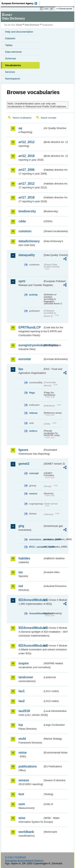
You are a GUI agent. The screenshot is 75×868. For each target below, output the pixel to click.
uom (22, 804)
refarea (33, 413)
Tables (9, 45)
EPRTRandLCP (30, 327)
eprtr (22, 281)
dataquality (27, 255)
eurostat (25, 359)
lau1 (22, 691)
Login (46, 9)
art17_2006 (27, 170)
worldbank (26, 832)
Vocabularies (13, 65)
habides (24, 558)
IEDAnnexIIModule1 (31, 600)
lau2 (22, 701)
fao (21, 369)
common (25, 231)
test (21, 794)
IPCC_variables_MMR (36, 547)
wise (22, 818)
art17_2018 (27, 197)
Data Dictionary (32, 25)
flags (32, 393)
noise (23, 753)
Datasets (10, 38)
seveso (24, 780)
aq (20, 128)
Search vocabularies (22, 118)
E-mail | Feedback (15, 857)
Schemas (10, 58)
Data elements (13, 52)
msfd (22, 739)
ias (21, 572)
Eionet (19, 25)
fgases (23, 450)
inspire (24, 663)
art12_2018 (27, 156)
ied (21, 586)
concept (34, 473)
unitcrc (33, 431)
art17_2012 (27, 184)
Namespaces (13, 79)
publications (28, 766)
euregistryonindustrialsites (31, 345)
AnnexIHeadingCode (36, 613)
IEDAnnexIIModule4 (31, 646)
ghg (21, 526)
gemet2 (24, 464)
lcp (21, 725)
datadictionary (29, 241)
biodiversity (27, 211)
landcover (26, 677)
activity (33, 295)
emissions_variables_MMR (36, 539)
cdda (22, 221)
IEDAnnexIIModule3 (31, 628)
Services (10, 72)
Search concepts (48, 118)
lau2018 (24, 711)
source (33, 494)
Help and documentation (19, 32)
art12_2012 (27, 142)
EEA (21, 3)
